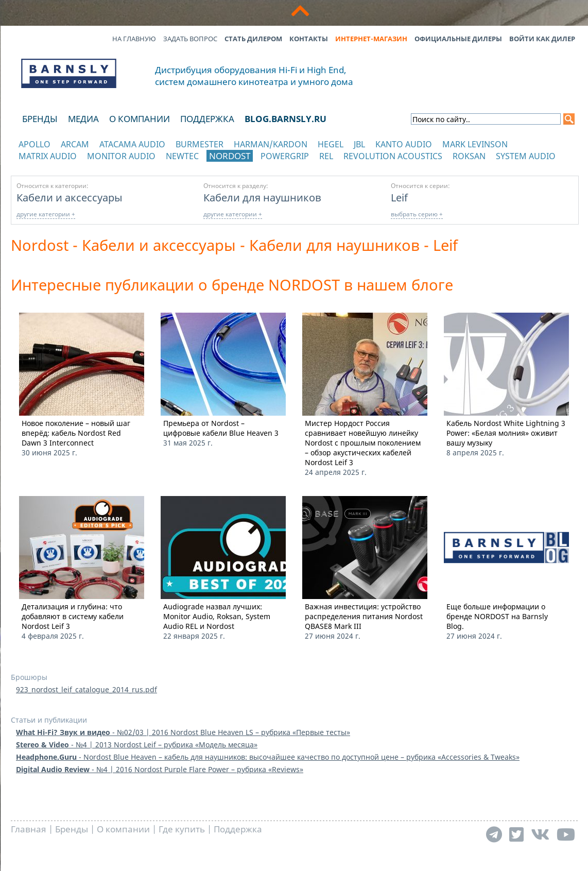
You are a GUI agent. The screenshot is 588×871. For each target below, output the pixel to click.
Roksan (469, 156)
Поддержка (207, 119)
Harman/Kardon (271, 144)
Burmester (200, 144)
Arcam (75, 144)
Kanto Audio (404, 144)
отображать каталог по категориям (69, 166)
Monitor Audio (121, 156)
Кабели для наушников (262, 197)
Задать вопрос (190, 39)
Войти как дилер (542, 39)
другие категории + (46, 214)
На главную (134, 39)
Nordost (230, 156)
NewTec (182, 156)
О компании (140, 119)
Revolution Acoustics (393, 156)
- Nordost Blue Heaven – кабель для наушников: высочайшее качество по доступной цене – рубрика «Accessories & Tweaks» (268, 757)
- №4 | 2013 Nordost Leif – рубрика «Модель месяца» (137, 745)
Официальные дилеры (458, 39)
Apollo (34, 144)
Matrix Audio (48, 156)
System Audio (526, 156)
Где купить (182, 829)
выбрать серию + (417, 214)
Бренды (40, 119)
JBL (359, 144)
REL (326, 156)
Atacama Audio (132, 144)
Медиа (83, 119)
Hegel (331, 144)
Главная (29, 829)
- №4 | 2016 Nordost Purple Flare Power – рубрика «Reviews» (160, 769)
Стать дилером (253, 39)
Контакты (309, 39)
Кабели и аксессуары (70, 197)
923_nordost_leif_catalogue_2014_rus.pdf (87, 689)
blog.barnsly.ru (286, 119)
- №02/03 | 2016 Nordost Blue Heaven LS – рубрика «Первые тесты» (183, 732)
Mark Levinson (475, 144)
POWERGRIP (285, 156)
